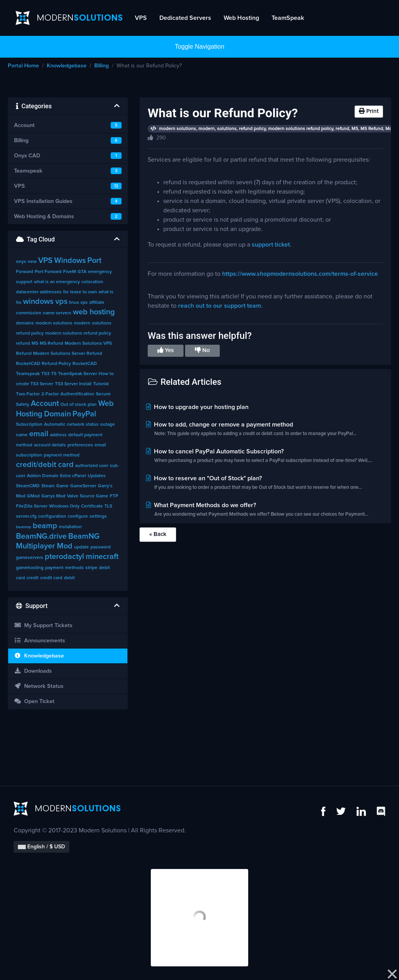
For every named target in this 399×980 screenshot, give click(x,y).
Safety (23, 405)
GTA (82, 272)
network (76, 425)
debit (69, 578)
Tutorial (101, 384)
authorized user (92, 466)
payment (54, 568)
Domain (57, 414)
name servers (57, 313)
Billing (102, 66)
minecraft (102, 557)
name (22, 435)
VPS (141, 18)
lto (66, 292)
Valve (73, 496)
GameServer (83, 486)
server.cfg (26, 516)
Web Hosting (241, 18)
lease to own (84, 292)
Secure (103, 394)
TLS (108, 506)
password (101, 547)
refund (23, 344)
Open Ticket (34, 701)
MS (35, 344)
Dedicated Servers (185, 18)
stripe (91, 568)
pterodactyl (64, 557)
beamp (45, 526)
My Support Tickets (43, 625)
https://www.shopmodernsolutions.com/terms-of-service (300, 274)
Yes (166, 350)
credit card (51, 578)
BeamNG (84, 536)
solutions (102, 323)
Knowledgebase (67, 66)
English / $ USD (41, 847)
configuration (52, 516)
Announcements (40, 641)
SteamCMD (28, 486)
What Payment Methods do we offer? (265, 510)
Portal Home (23, 66)
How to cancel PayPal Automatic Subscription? (265, 457)
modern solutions (54, 323)
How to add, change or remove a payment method (265, 430)
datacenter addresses (39, 292)
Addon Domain (43, 476)
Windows (70, 261)
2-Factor (50, 394)
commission (29, 313)
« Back (158, 534)
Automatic (55, 425)
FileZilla (24, 506)
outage (108, 425)
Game (62, 486)
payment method (62, 455)
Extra (65, 476)
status (92, 425)
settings (98, 516)
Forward (25, 272)
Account (45, 404)
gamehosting (30, 568)
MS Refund (51, 344)
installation (70, 527)
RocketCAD (85, 364)
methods (74, 568)
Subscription (29, 425)
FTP (114, 496)
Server (41, 506)
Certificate (92, 506)
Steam (48, 486)
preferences (80, 445)
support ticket (271, 245)
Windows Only (64, 506)
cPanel (79, 476)
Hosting (29, 414)
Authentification (77, 394)
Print (369, 111)
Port (94, 261)
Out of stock (73, 405)
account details (50, 445)
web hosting (94, 312)
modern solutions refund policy (78, 333)
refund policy (30, 333)
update (81, 547)
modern (82, 323)
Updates (97, 476)
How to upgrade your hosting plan (197, 407)
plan (92, 405)
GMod (33, 496)
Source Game (94, 496)
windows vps (45, 301)
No (202, 350)
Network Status (39, 686)
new (32, 262)
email (39, 434)
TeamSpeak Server (78, 374)
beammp (24, 527)
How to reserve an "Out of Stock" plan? (265, 484)
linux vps (78, 303)
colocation (92, 282)
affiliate (97, 303)
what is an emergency (57, 282)
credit (33, 578)
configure (78, 516)
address (58, 435)
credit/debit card (45, 465)
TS (54, 374)
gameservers (30, 558)
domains (25, 323)
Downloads (33, 671)
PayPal (84, 414)
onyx (21, 262)
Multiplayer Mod (44, 546)
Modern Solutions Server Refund (68, 354)
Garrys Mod (53, 496)
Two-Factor (28, 394)
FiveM (70, 272)
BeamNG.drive (41, 536)
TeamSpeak (288, 18)
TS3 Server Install (73, 384)
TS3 (45, 374)
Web (106, 404)
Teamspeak (28, 374)
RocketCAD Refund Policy (43, 364)
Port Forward (48, 272)
